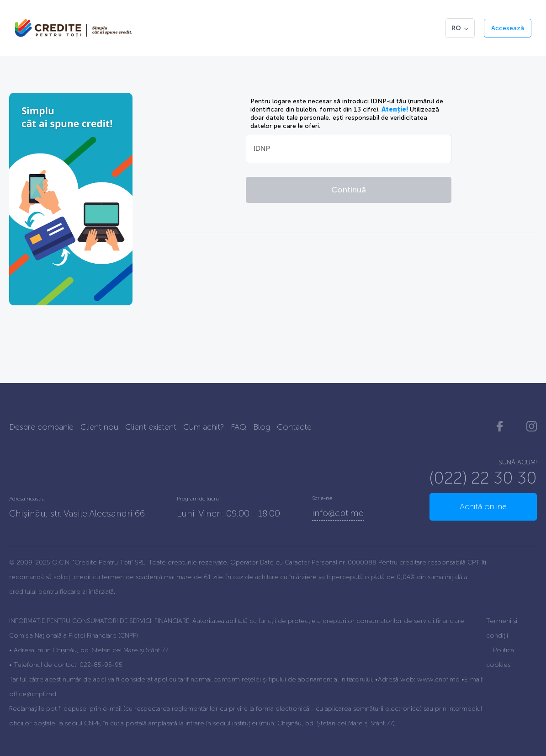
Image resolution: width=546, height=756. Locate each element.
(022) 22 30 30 (483, 478)
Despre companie (41, 427)
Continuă (349, 190)
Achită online (483, 506)
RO (460, 28)
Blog (262, 427)
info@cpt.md (338, 513)
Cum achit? (204, 427)
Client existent (151, 427)
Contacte (294, 427)
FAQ (239, 427)
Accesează (508, 28)
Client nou (99, 427)
